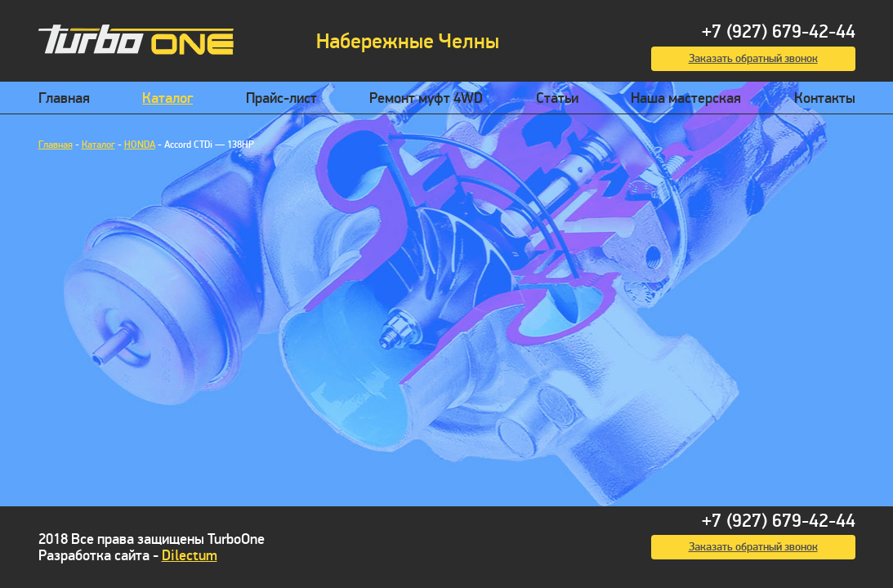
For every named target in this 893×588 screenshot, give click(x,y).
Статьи (557, 98)
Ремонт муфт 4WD (426, 98)
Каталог (167, 98)
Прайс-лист (281, 98)
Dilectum (190, 556)
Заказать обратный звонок (753, 58)
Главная (64, 98)
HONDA (140, 145)
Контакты (825, 98)
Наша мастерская (686, 98)
